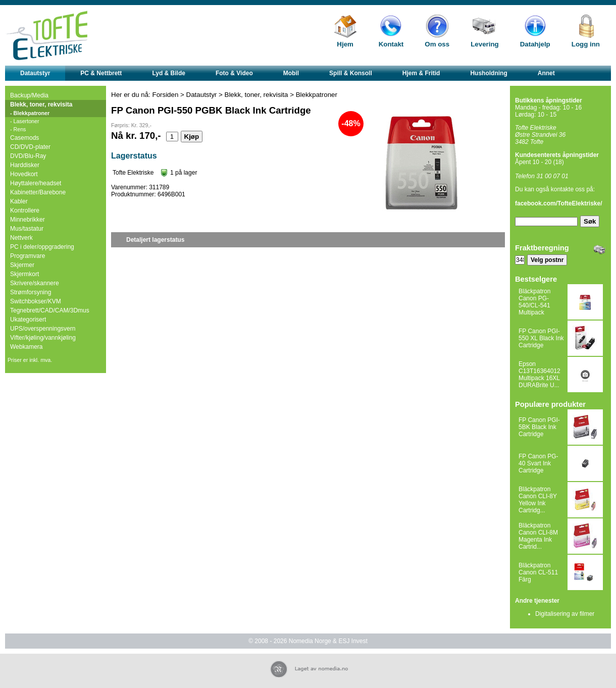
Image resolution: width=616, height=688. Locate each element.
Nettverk (21, 238)
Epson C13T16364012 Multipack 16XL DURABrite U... (540, 375)
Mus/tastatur (27, 229)
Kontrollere (25, 210)
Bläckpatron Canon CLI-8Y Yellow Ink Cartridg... (538, 500)
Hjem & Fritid (421, 73)
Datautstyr (35, 73)
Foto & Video (234, 73)
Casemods (24, 138)
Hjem (345, 44)
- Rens (18, 129)
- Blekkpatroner (30, 113)
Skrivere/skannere (35, 283)
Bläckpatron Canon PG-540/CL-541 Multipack (534, 302)
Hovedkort (24, 174)
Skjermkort (24, 274)
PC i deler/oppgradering (42, 247)
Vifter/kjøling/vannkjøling (43, 338)
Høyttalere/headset (36, 183)
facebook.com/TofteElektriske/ (559, 203)
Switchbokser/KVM (36, 301)
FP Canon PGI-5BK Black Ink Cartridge (539, 427)
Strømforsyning (31, 292)
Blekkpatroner (317, 95)
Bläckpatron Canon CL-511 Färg (538, 572)
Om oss (437, 44)
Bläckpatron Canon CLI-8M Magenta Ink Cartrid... (538, 536)
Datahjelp (535, 44)
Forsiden (166, 95)
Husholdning (489, 73)
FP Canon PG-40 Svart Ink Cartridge (538, 463)
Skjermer (22, 265)
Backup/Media (29, 95)
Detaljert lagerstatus (155, 240)
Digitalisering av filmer (565, 614)
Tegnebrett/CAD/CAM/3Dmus (50, 310)
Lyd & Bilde (169, 73)
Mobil (291, 73)
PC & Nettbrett (101, 73)
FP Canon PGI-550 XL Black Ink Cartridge (541, 338)
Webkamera (26, 347)
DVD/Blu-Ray (28, 156)
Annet (546, 73)
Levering (485, 44)
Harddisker (25, 165)
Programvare (28, 256)
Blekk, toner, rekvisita (41, 104)
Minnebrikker (28, 220)
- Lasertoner (24, 121)
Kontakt (391, 44)
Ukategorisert (28, 320)
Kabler (19, 201)
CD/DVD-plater (30, 147)
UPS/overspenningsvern (43, 329)
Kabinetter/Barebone (38, 192)
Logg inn (586, 44)
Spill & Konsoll (351, 73)
